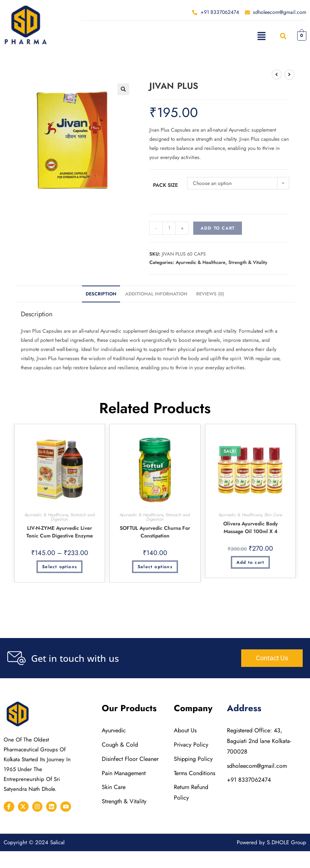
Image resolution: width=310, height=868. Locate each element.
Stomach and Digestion (73, 517)
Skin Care (273, 515)
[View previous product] (277, 75)
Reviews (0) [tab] (210, 294)
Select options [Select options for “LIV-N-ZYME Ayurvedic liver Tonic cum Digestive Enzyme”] (59, 567)
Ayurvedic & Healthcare (201, 262)
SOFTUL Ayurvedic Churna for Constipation (155, 532)
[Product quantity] (169, 228)
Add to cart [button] (250, 562)
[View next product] (290, 75)
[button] (261, 36)
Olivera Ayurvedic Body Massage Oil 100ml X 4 (251, 527)
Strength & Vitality (248, 262)
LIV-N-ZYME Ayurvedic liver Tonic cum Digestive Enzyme (60, 532)
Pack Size (165, 185)
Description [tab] (101, 294)
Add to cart (218, 228)
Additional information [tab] (156, 294)
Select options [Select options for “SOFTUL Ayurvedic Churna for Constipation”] (155, 567)
